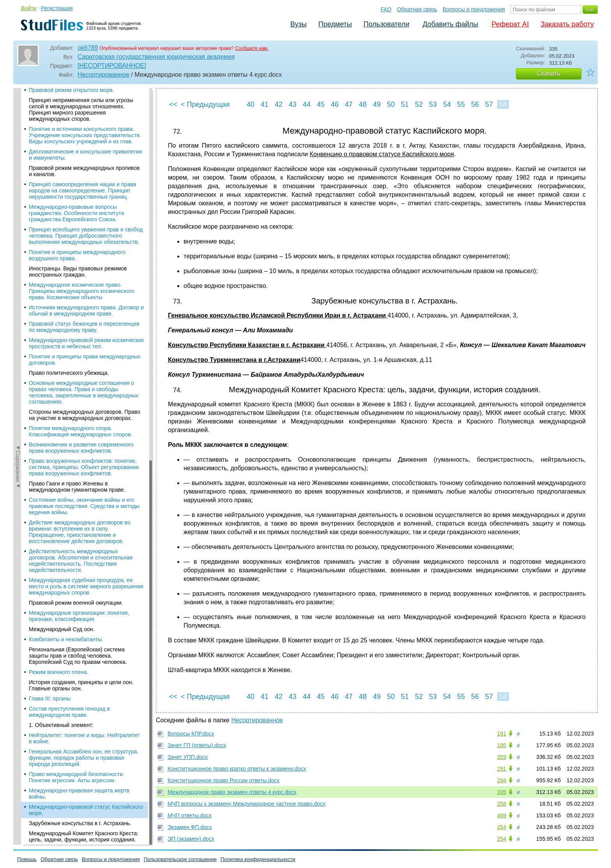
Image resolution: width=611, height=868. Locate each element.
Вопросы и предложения (474, 9)
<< (173, 104)
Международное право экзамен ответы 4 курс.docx (232, 792)
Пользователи (386, 24)
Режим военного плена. (59, 188)
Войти (29, 8)
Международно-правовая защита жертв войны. (79, 310)
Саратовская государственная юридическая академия (156, 57)
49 (377, 104)
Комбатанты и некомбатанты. (66, 155)
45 (321, 104)
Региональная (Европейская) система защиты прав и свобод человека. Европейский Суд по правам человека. (78, 172)
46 (335, 104)
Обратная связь (417, 9)
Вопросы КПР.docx (191, 734)
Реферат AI (510, 24)
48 (363, 104)
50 (391, 104)
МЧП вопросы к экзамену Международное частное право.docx (246, 804)
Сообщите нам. (252, 48)
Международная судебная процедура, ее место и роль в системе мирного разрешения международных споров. (86, 102)
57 (489, 104)
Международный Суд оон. (62, 145)
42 (279, 104)
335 (502, 792)
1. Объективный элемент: (61, 241)
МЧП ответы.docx (190, 815)
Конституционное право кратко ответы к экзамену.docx (237, 769)
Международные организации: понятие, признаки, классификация (79, 132)
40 (251, 104)
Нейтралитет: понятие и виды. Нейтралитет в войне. (84, 254)
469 (502, 815)
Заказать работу (567, 24)
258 (502, 804)
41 (265, 104)
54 (447, 104)
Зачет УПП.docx (188, 757)
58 (503, 104)
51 (405, 104)
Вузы (298, 24)
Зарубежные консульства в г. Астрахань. (80, 339)
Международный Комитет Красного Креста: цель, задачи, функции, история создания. (84, 353)
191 (502, 734)
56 (475, 104)
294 (502, 780)
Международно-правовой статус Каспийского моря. (86, 326)
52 (419, 104)
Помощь (27, 859)
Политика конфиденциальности (258, 859)
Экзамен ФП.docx (190, 827)
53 (433, 104)
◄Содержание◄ (18, 224)
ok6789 (88, 48)
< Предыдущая (205, 104)
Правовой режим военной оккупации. (76, 119)
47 (349, 104)
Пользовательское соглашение (180, 859)
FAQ (386, 9)
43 (293, 104)
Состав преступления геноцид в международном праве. (69, 228)
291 (502, 769)
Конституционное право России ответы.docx (224, 780)
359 (502, 757)
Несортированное (103, 75)
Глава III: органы (50, 215)
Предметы (335, 24)
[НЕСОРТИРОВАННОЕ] (112, 66)
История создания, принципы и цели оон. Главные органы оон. (81, 201)
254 (502, 827)
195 (502, 745)
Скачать (549, 73)
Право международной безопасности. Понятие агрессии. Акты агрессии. (77, 293)
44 (307, 104)
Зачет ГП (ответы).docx (197, 745)
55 (461, 104)
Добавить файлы (450, 24)
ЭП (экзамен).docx (191, 839)
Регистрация (57, 8)
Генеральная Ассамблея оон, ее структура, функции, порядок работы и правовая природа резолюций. (84, 274)
